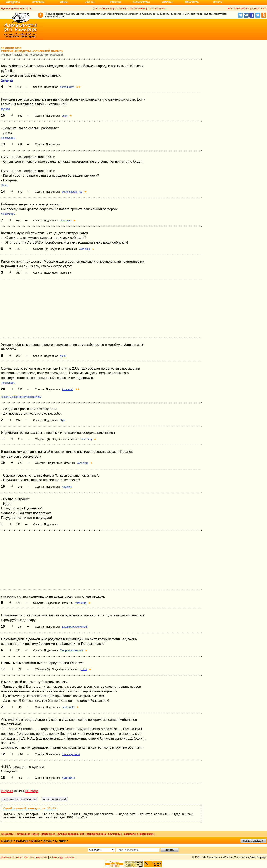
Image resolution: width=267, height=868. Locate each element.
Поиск (218, 3)
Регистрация (259, 9)
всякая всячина (96, 834)
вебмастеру (56, 857)
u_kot (84, 669)
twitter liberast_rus (72, 192)
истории (22, 841)
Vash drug (84, 249)
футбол (5, 109)
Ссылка (38, 87)
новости (70, 857)
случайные (115, 834)
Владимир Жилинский (75, 627)
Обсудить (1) (41, 249)
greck (63, 356)
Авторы (167, 3)
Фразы (90, 3)
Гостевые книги (156, 9)
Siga (63, 420)
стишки (61, 841)
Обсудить (41, 463)
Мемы (64, 3)
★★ (78, 87)
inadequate (68, 707)
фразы (47, 841)
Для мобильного (103, 9)
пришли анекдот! (253, 841)
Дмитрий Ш (69, 778)
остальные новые (28, 834)
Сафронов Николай (71, 650)
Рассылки (120, 9)
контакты (29, 857)
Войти (246, 9)
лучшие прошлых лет (71, 834)
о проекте (42, 857)
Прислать (192, 3)
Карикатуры (141, 3)
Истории (38, 3)
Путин (4, 185)
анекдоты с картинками (139, 834)
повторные (48, 834)
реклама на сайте (11, 857)
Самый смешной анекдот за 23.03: (30, 809)
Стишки (115, 3)
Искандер (66, 221)
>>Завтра (32, 791)
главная (7, 841)
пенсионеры (8, 138)
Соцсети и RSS (137, 9)
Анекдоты (13, 3)
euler (65, 116)
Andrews (67, 487)
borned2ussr (67, 87)
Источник (71, 249)
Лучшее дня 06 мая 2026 (16, 9)
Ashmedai (67, 389)
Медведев (7, 80)
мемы (36, 841)
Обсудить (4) (42, 439)
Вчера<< (7, 791)
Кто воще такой (71, 754)
